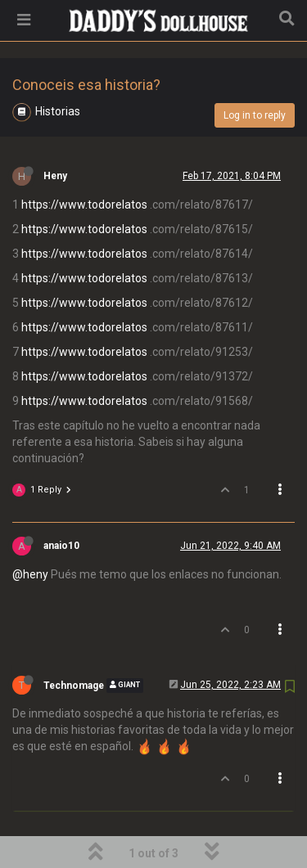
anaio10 (61, 504)
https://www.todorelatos (84, 163)
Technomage (74, 644)
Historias (58, 70)
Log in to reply (255, 74)
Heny (55, 134)
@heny (30, 533)
